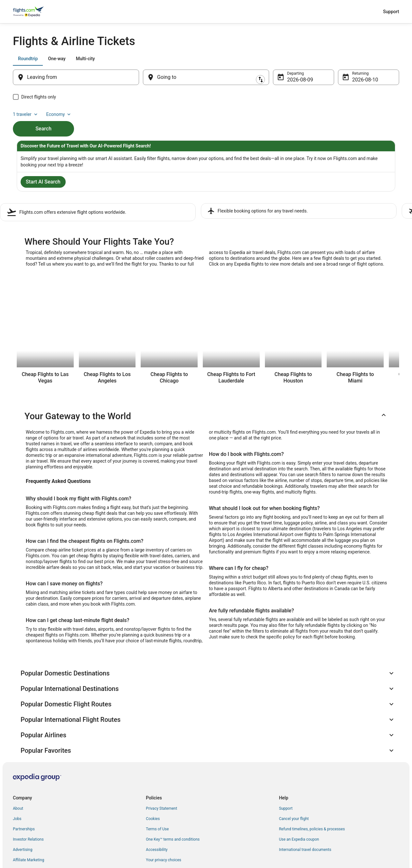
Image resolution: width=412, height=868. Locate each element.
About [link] (18, 761)
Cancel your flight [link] (294, 771)
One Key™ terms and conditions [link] (173, 792)
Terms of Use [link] (157, 781)
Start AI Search (43, 183)
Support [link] (286, 761)
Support (391, 12)
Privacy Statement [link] (161, 761)
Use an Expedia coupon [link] (299, 792)
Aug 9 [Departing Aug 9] (294, 80)
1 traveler (345, 59)
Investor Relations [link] (28, 792)
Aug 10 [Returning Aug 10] (360, 80)
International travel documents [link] (305, 802)
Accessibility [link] (157, 802)
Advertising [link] (23, 802)
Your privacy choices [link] (164, 812)
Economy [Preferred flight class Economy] (379, 59)
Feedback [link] (21, 823)
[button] (206, 415)
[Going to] (206, 77)
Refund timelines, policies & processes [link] (312, 781)
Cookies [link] (153, 771)
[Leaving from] (76, 77)
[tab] (28, 59)
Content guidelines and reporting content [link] (181, 823)
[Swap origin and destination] (142, 77)
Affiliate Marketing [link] (28, 812)
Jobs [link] (17, 771)
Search (43, 118)
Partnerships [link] (24, 781)
